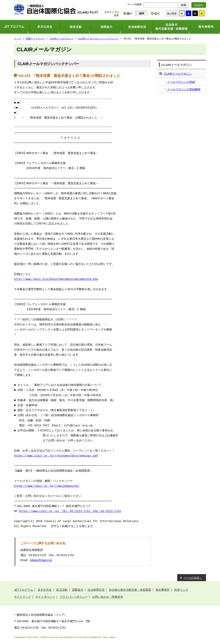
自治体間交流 (137, 27)
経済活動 (76, 27)
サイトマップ (22, 597)
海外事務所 (163, 590)
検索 (184, 5)
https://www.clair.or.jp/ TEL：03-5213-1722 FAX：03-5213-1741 (70, 511)
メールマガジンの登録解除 (184, 89)
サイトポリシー (45, 597)
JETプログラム (23, 590)
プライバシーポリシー (74, 597)
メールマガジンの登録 (181, 82)
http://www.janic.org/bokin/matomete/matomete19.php (56, 279)
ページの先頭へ (193, 578)
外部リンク (181, 590)
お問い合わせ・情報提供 (108, 597)
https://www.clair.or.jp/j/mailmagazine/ (47, 486)
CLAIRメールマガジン (62, 39)
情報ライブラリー (35, 39)
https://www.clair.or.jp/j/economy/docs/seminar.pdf (56, 456)
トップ (18, 39)
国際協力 (106, 27)
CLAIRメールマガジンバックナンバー (98, 39)
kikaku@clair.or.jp (41, 560)
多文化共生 (45, 27)
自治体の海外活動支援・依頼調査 (171, 27)
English (199, 5)
